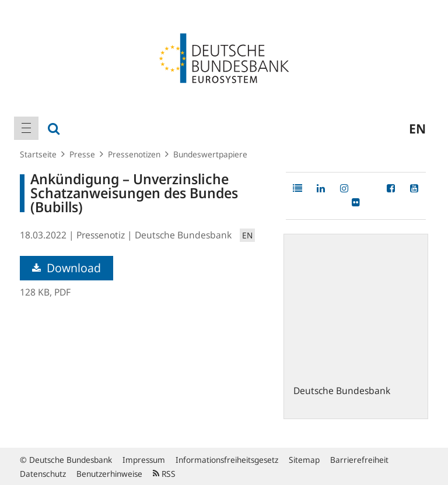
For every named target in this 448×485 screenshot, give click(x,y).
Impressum (144, 460)
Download (66, 268)
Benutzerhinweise (109, 474)
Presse (82, 154)
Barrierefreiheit (359, 460)
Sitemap (304, 460)
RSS (164, 474)
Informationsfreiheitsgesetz (227, 460)
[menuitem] (26, 128)
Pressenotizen (134, 154)
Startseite (38, 154)
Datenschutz (43, 474)
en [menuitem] (417, 128)
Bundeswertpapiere (210, 154)
